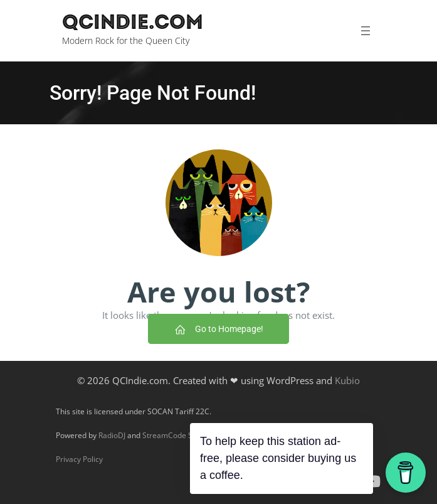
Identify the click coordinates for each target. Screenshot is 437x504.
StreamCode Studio (176, 435)
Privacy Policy (79, 459)
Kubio (347, 380)
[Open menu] (365, 31)
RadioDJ (112, 435)
